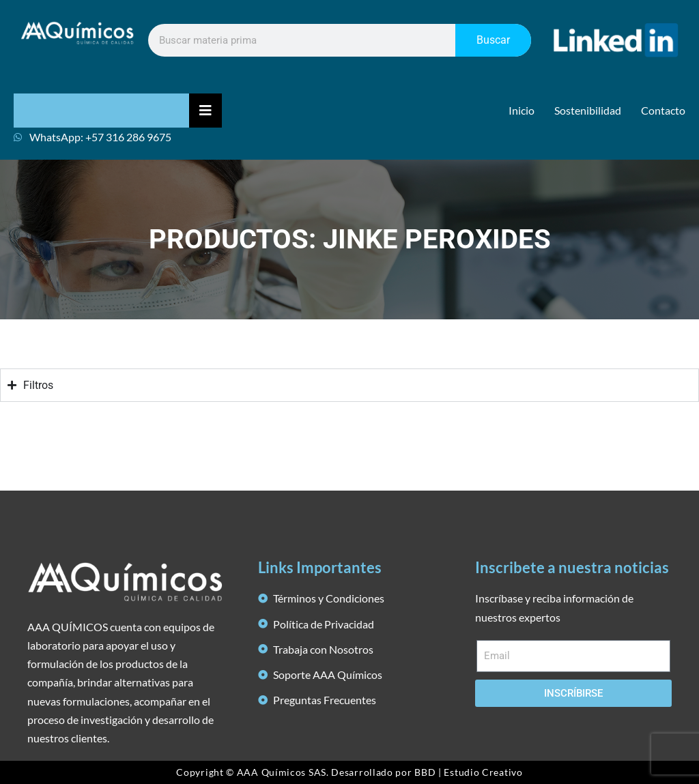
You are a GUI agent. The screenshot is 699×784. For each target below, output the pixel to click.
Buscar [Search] (493, 40)
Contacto (663, 110)
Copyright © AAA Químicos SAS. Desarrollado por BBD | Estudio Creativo (349, 772)
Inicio (522, 110)
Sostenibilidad (588, 110)
